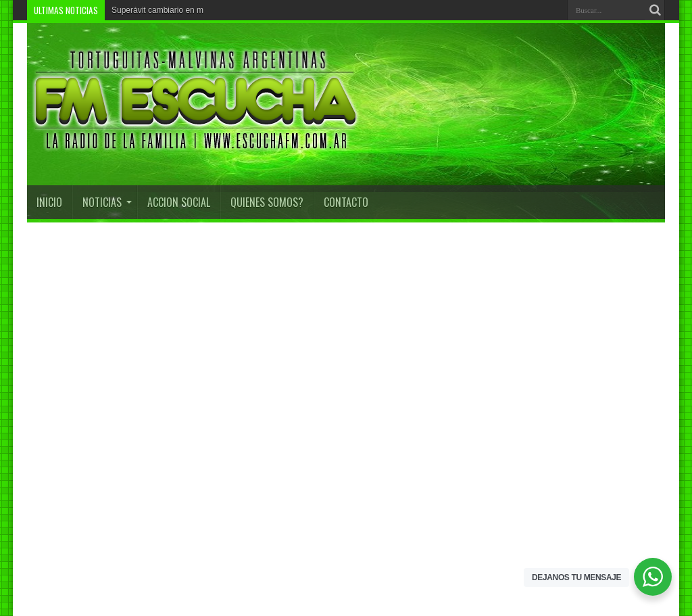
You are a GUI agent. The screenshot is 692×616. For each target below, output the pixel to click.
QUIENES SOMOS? (267, 202)
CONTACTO (346, 202)
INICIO (49, 202)
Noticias (107, 202)
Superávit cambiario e (151, 10)
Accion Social (179, 202)
